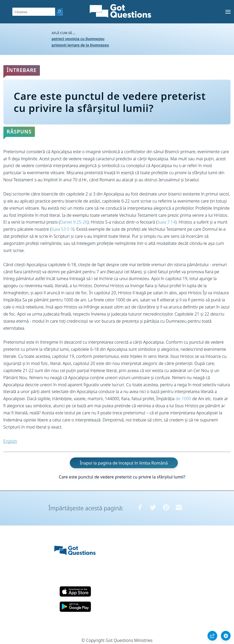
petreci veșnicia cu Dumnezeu (78, 39)
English (10, 441)
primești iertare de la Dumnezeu (80, 45)
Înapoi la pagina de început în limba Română (124, 463)
